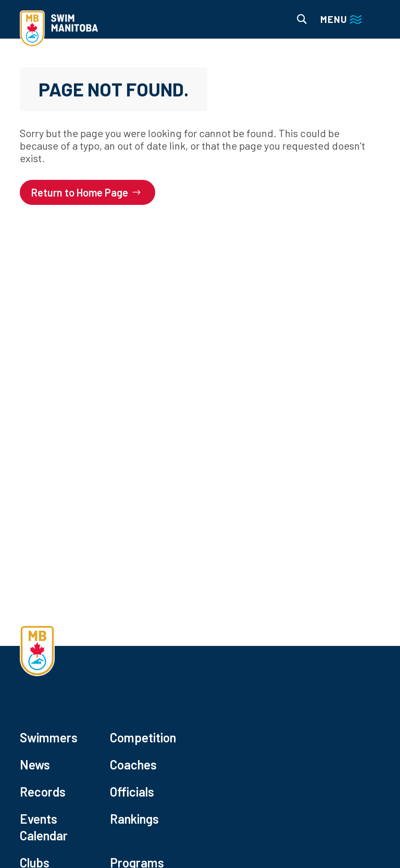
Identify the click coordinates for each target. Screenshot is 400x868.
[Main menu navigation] (341, 19)
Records (43, 792)
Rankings (134, 819)
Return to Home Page (80, 192)
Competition (143, 737)
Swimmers (49, 737)
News (35, 765)
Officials (132, 792)
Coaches (133, 765)
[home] (59, 30)
